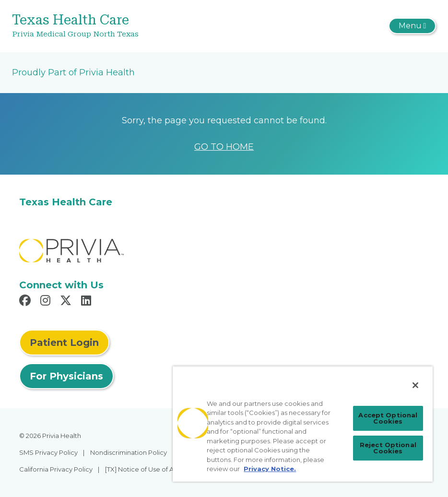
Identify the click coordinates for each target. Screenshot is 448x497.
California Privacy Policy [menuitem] (56, 469)
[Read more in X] (67, 302)
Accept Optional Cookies (388, 418)
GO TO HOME (224, 147)
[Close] (415, 385)
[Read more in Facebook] (26, 302)
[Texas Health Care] (153, 26)
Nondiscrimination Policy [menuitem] (129, 452)
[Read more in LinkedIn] (88, 302)
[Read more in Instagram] (47, 302)
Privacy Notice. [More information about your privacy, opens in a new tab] (270, 469)
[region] (303, 424)
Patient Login (64, 343)
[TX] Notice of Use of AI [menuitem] (140, 469)
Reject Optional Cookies (388, 448)
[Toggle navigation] (412, 26)
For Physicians (66, 376)
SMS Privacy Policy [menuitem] (48, 452)
